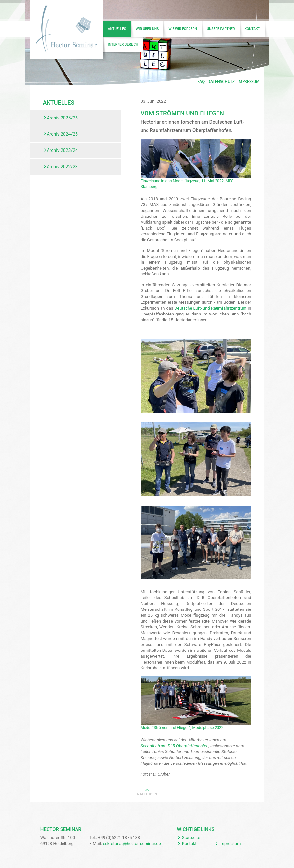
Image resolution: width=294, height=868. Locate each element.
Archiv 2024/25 (62, 134)
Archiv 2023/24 (62, 150)
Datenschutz (221, 82)
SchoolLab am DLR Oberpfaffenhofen (175, 746)
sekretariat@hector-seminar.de (132, 843)
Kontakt (252, 29)
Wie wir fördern (183, 29)
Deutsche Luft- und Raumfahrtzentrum (210, 308)
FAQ (201, 82)
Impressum (248, 82)
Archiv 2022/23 (62, 167)
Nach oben (147, 794)
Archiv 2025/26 (62, 118)
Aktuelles (117, 29)
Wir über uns (147, 29)
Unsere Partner (221, 29)
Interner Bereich (123, 44)
